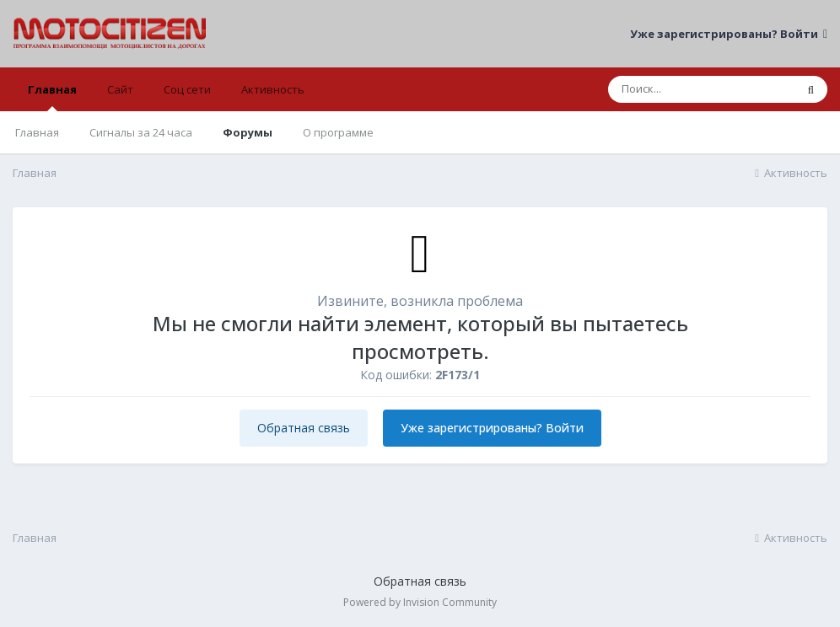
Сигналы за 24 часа (141, 132)
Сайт (120, 89)
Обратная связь (304, 428)
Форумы (248, 132)
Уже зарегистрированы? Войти (729, 34)
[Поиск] (701, 89)
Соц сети (187, 89)
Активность (273, 89)
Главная (52, 96)
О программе (338, 132)
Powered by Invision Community (420, 602)
